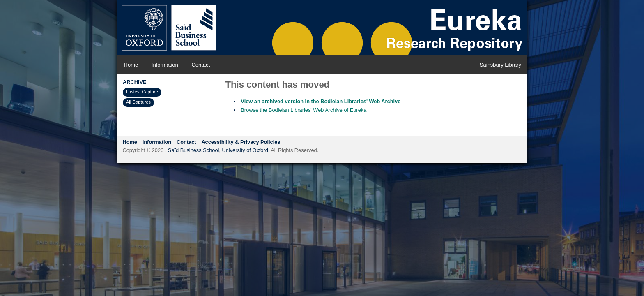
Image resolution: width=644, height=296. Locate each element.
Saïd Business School (194, 150)
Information (165, 65)
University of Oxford (245, 150)
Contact (201, 65)
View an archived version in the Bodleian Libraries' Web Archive (321, 101)
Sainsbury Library (500, 65)
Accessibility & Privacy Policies (241, 142)
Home (131, 65)
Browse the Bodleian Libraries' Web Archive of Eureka (304, 110)
